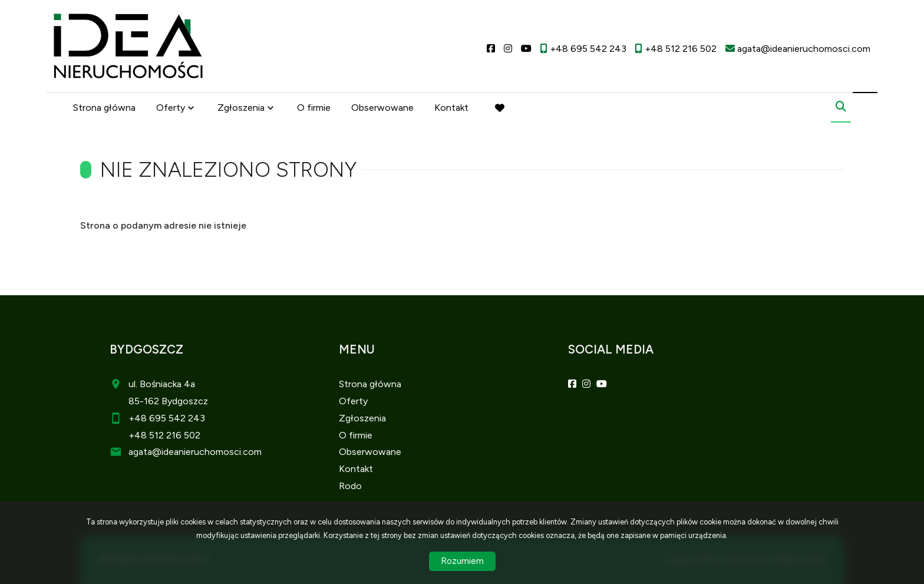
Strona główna (104, 108)
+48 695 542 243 (167, 418)
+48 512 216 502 (164, 435)
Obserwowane (382, 108)
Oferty (171, 108)
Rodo (350, 486)
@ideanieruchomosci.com (207, 452)
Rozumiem (462, 561)
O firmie (314, 108)
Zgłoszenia (241, 108)
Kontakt (451, 108)
